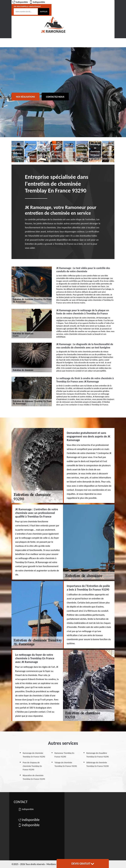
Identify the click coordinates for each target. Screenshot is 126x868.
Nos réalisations (25, 97)
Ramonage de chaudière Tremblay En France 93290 (98, 755)
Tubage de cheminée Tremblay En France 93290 (66, 764)
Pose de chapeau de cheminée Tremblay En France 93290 (32, 766)
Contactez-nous (55, 97)
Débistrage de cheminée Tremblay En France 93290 (98, 764)
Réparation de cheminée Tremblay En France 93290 (34, 777)
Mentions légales (55, 864)
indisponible (20, 2)
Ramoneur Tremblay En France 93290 (64, 755)
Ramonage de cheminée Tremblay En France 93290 (34, 755)
